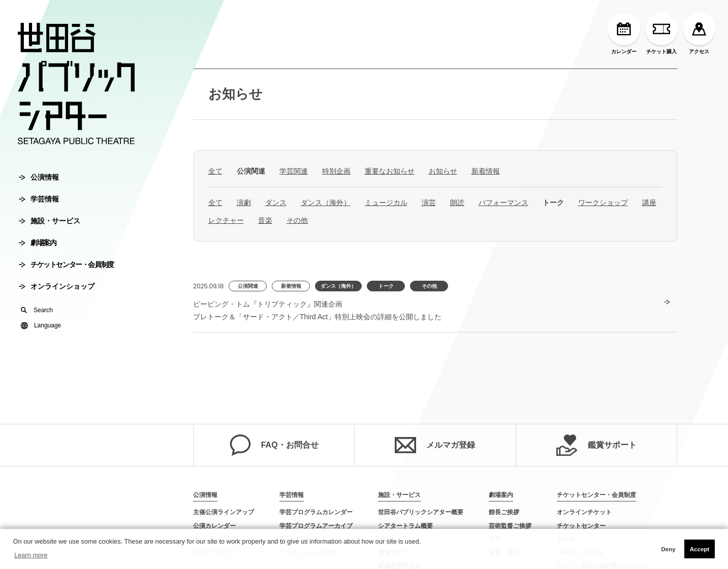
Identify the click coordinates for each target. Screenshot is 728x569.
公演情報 (39, 177)
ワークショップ (603, 203)
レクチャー (226, 220)
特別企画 (336, 171)
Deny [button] (668, 549)
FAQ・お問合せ (274, 445)
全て (215, 171)
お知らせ (235, 94)
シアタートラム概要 (405, 526)
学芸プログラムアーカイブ (316, 526)
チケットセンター (581, 526)
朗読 (457, 203)
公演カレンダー (214, 526)
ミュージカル (386, 203)
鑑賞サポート (596, 445)
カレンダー (624, 34)
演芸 (429, 203)
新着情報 (486, 171)
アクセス (699, 34)
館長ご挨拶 (504, 512)
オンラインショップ (57, 286)
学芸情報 (39, 199)
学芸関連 (294, 171)
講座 (649, 203)
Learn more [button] (31, 555)
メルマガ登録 (435, 445)
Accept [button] (700, 549)
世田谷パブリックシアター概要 (421, 512)
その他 (297, 220)
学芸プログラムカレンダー (316, 512)
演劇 (244, 203)
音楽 (265, 220)
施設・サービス (50, 221)
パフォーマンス (503, 203)
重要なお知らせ (390, 171)
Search (37, 310)
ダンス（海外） (326, 203)
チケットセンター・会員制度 (66, 264)
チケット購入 (661, 34)
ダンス (276, 203)
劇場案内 (37, 243)
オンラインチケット (584, 512)
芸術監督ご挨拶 (510, 526)
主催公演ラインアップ (224, 512)
